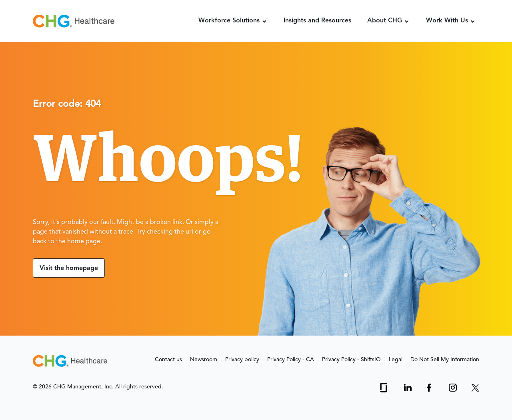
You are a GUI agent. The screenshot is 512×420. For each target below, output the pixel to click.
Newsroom (204, 360)
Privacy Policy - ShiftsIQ (351, 360)
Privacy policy (242, 360)
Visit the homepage (69, 268)
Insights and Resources (317, 21)
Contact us (168, 360)
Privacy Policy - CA (291, 360)
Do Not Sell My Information (445, 360)
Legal (396, 360)
